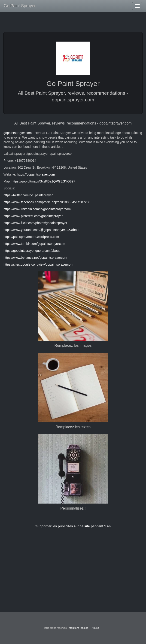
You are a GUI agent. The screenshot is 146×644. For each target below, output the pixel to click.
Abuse (95, 628)
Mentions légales (79, 628)
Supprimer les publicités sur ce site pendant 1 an (73, 526)
